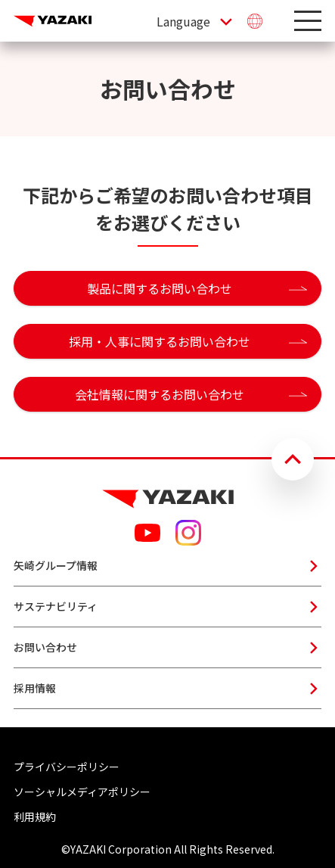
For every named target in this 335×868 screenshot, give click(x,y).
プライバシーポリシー (67, 767)
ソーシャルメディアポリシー (82, 792)
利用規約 (35, 817)
